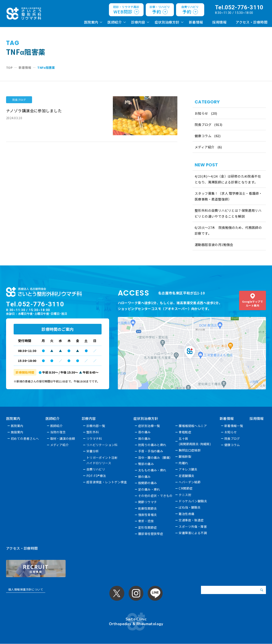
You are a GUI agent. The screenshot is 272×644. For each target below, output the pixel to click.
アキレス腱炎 (188, 469)
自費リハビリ (96, 469)
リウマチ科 (94, 438)
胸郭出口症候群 (190, 450)
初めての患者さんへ (25, 438)
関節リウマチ (148, 502)
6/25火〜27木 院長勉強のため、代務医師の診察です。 (228, 230)
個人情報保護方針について (26, 589)
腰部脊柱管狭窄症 (151, 534)
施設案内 (17, 432)
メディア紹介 (205, 147)
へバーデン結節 (190, 482)
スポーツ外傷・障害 (193, 527)
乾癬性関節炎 (148, 508)
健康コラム (203, 136)
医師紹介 (115, 22)
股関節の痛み (148, 483)
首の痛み (145, 432)
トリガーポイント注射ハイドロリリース (102, 460)
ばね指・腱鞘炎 (190, 507)
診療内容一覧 (96, 426)
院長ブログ (203, 124)
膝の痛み (145, 477)
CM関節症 (186, 488)
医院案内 (91, 22)
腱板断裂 (185, 456)
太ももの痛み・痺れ (152, 470)
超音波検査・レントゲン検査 (107, 482)
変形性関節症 (148, 527)
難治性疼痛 (187, 514)
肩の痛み (145, 438)
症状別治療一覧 (149, 426)
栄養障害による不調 (193, 533)
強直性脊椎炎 (148, 515)
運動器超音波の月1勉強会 (214, 245)
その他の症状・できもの (156, 496)
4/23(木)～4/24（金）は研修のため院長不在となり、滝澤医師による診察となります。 (228, 179)
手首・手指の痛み (151, 451)
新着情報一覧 (234, 426)
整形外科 (93, 432)
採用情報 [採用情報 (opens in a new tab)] (219, 22)
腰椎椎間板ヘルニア (193, 426)
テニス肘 (185, 495)
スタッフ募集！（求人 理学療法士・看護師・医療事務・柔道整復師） (228, 196)
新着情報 (196, 22)
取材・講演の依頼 (63, 438)
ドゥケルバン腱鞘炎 (193, 501)
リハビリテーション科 (102, 445)
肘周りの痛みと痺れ (152, 445)
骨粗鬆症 (185, 432)
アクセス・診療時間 (252, 22)
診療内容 (138, 22)
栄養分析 (93, 451)
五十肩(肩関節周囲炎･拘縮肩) (195, 441)
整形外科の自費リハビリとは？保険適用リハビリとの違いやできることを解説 (228, 213)
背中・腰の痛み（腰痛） (156, 458)
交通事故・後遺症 (191, 520)
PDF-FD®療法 (96, 476)
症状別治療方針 (167, 22)
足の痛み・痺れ (149, 489)
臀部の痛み (146, 464)
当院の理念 (58, 432)
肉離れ (184, 463)
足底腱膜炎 (187, 476)
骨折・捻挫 (146, 521)
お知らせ (201, 113)
